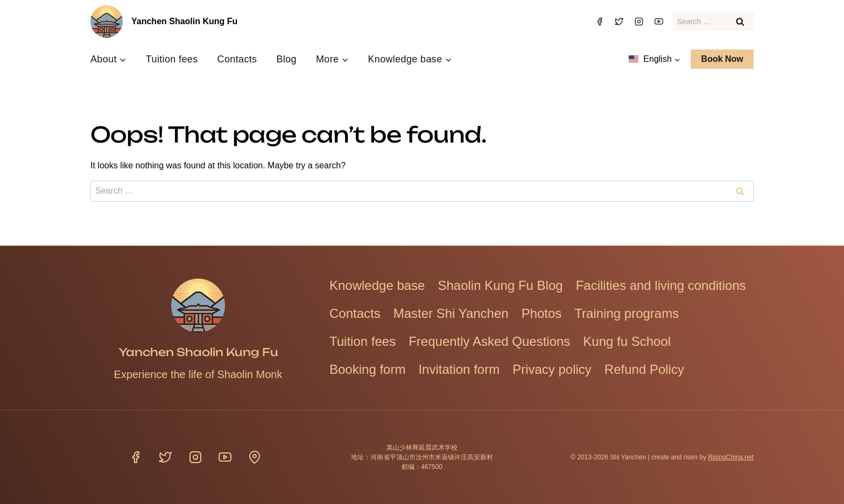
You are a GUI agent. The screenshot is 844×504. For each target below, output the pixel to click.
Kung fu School (627, 341)
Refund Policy (644, 369)
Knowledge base (377, 285)
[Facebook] (600, 22)
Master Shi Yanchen (451, 313)
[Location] (255, 457)
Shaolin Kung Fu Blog (500, 285)
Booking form (367, 369)
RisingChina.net (731, 457)
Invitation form (459, 369)
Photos (542, 313)
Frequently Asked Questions (489, 341)
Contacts (237, 59)
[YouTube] (659, 22)
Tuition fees (172, 59)
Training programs (627, 313)
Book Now (722, 59)
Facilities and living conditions (661, 285)
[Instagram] (639, 22)
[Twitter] (619, 22)
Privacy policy (552, 369)
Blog (286, 59)
